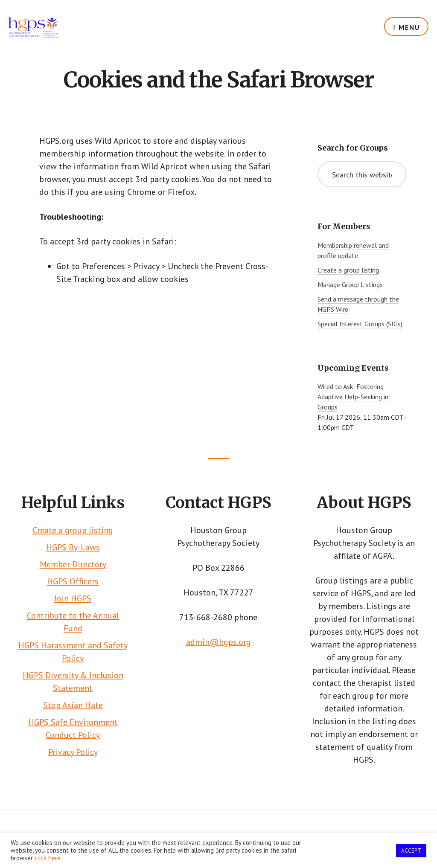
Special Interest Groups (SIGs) (360, 324)
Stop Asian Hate (73, 705)
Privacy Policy (73, 752)
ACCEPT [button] (411, 851)
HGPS (34, 34)
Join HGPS (73, 598)
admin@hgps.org (218, 642)
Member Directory (73, 564)
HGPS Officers (73, 581)
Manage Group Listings (350, 284)
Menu (409, 27)
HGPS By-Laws (73, 547)
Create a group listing (348, 270)
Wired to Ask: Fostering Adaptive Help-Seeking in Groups (353, 397)
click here (48, 858)
